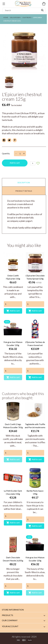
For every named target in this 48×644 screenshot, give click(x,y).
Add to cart (15, 163)
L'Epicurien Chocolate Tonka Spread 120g (35, 277)
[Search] (24, 10)
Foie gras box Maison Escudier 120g (13, 344)
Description (24, 183)
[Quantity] (13, 304)
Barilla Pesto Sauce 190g (35, 492)
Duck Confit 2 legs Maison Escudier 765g (13, 426)
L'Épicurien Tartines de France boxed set (35, 344)
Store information (13, 610)
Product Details (24, 191)
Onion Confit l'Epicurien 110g (13, 277)
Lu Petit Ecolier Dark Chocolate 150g (13, 492)
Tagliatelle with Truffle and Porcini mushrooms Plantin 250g (35, 426)
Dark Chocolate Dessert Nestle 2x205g (13, 559)
